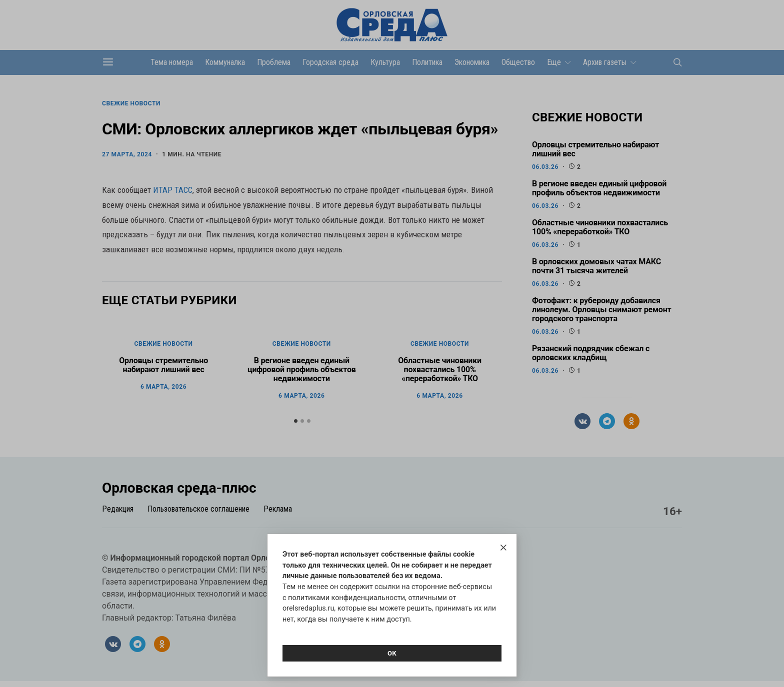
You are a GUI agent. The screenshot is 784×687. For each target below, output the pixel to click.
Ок (392, 653)
